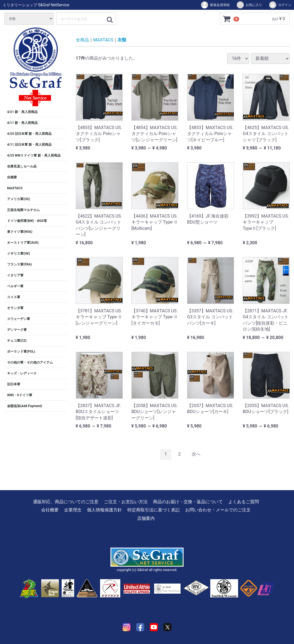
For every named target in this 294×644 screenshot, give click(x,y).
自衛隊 (12, 177)
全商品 (82, 40)
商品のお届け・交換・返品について (188, 502)
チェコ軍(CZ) (17, 341)
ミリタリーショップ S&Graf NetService (36, 5)
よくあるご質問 (244, 502)
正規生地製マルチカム (23, 210)
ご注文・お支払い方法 (126, 502)
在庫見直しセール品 (22, 166)
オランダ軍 (15, 308)
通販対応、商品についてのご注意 (66, 502)
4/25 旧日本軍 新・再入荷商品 (29, 134)
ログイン (280, 5)
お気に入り (249, 5)
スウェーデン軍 (19, 319)
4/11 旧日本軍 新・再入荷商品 (29, 145)
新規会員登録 (215, 5)
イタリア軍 (15, 275)
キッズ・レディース (22, 373)
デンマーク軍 (17, 330)
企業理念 (73, 510)
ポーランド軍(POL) (21, 352)
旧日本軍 (14, 384)
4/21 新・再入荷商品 (22, 112)
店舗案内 (146, 518)
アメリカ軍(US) (19, 199)
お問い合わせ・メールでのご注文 (218, 510)
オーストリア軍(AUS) (23, 243)
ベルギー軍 (15, 286)
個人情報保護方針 (104, 510)
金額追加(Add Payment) (25, 406)
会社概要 (50, 510)
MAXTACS (15, 188)
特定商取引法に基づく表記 (154, 510)
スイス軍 (14, 297)
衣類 (122, 40)
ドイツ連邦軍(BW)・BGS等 (27, 221)
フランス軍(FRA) (19, 264)
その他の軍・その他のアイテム (30, 362)
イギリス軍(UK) (19, 254)
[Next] (196, 454)
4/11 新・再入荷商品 (22, 123)
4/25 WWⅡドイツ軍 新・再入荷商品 (34, 155)
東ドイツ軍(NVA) (20, 232)
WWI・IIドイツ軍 (20, 395)
